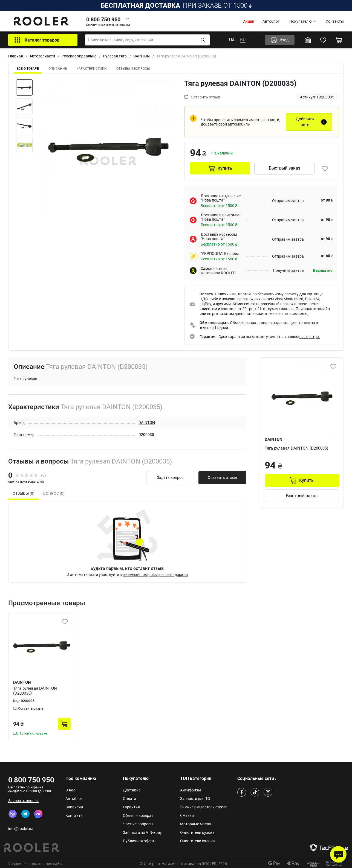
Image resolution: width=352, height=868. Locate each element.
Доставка (132, 790)
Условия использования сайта (36, 864)
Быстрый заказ (285, 168)
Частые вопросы (138, 824)
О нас (70, 790)
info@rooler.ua (21, 829)
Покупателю (303, 21)
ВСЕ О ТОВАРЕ (28, 69)
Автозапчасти (42, 56)
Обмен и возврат (138, 815)
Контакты (335, 21)
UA (232, 40)
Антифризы (191, 790)
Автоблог (271, 21)
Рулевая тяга (115, 56)
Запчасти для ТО (195, 799)
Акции (249, 21)
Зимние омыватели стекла (204, 807)
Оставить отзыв (222, 477)
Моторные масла (196, 824)
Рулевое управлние (79, 56)
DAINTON (142, 56)
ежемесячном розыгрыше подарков (155, 575)
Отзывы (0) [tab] (24, 493)
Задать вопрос (170, 477)
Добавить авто (305, 122)
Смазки (187, 815)
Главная (16, 56)
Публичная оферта (140, 841)
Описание (58, 69)
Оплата (130, 799)
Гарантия (131, 807)
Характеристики (92, 69)
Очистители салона (197, 841)
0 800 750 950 (31, 780)
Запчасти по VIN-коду (142, 832)
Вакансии (74, 807)
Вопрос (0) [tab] (54, 493)
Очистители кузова (197, 832)
